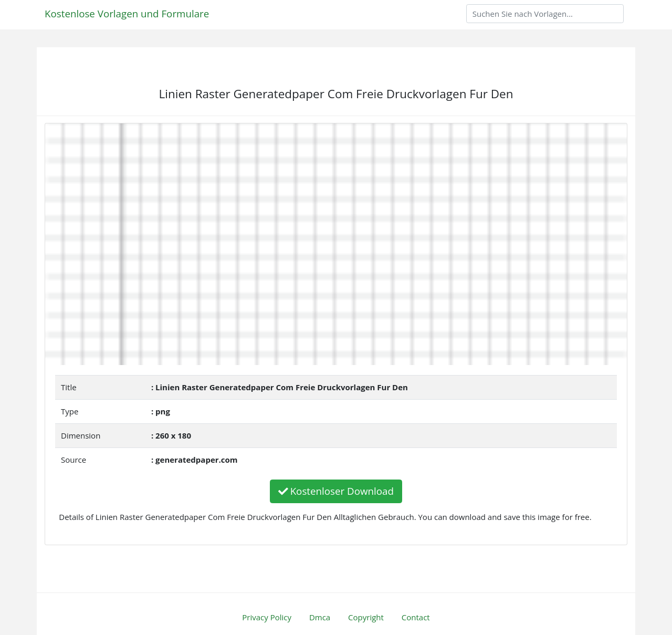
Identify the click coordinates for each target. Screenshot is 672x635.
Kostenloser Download (336, 491)
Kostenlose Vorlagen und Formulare (127, 13)
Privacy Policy (267, 617)
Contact (416, 617)
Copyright (366, 617)
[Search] (545, 14)
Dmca (320, 617)
